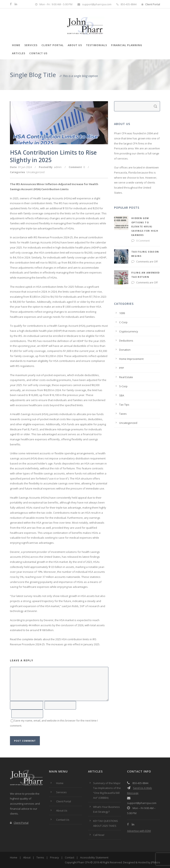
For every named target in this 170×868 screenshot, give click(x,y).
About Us (75, 45)
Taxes (123, 401)
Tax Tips (124, 392)
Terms (40, 857)
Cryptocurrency (129, 319)
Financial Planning (127, 45)
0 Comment (126, 232)
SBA (122, 383)
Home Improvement (131, 346)
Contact (70, 857)
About (27, 857)
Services (31, 45)
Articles (19, 53)
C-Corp (123, 309)
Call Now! (99, 835)
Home (16, 45)
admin (58, 167)
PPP (122, 355)
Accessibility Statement (94, 857)
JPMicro (156, 862)
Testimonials (96, 45)
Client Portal (151, 4)
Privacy (54, 857)
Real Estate (126, 364)
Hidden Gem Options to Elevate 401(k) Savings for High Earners (134, 222)
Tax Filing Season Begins (133, 243)
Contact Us (38, 53)
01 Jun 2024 (25, 167)
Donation (125, 337)
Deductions (126, 328)
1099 (122, 300)
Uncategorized (35, 172)
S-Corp (123, 373)
